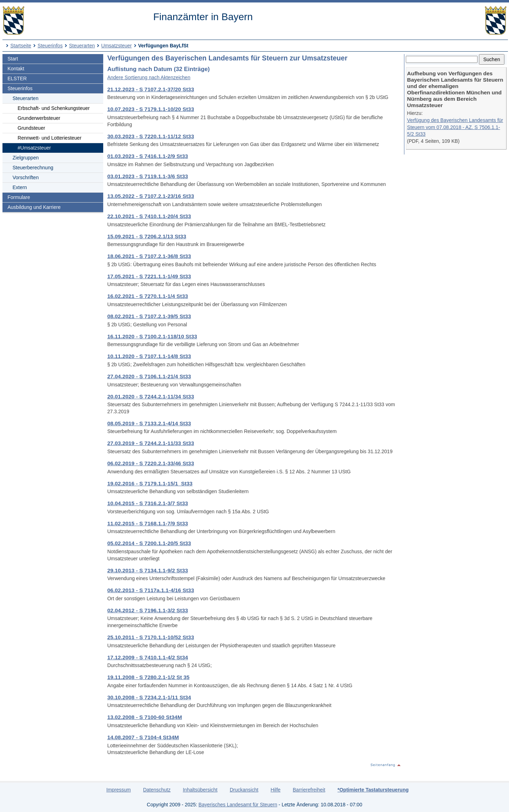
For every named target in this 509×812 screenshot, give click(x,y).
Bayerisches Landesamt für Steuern (238, 805)
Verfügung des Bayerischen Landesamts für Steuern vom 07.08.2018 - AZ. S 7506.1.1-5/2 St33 (455, 127)
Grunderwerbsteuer (39, 118)
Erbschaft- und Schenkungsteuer (54, 108)
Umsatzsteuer (116, 46)
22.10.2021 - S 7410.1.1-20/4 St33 (149, 216)
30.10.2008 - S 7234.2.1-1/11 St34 (149, 697)
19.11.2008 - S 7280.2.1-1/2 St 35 (148, 677)
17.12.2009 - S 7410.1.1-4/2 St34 (147, 657)
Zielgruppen (26, 158)
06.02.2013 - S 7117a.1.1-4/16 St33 (151, 590)
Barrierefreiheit (309, 790)
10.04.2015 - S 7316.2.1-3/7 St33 (147, 503)
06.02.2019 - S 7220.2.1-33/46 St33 (151, 463)
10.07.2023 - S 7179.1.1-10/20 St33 (151, 109)
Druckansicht (244, 790)
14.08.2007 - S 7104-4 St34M (143, 737)
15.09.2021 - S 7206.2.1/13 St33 (147, 236)
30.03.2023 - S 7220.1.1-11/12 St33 (151, 136)
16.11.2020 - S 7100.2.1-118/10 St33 (152, 336)
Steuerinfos (50, 46)
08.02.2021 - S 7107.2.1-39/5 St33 (149, 316)
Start (13, 59)
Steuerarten (82, 46)
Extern (20, 187)
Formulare (19, 197)
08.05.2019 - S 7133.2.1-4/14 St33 (149, 423)
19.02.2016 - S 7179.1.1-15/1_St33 (150, 483)
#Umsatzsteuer (34, 148)
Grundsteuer (31, 128)
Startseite (21, 46)
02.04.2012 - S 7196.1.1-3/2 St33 (147, 610)
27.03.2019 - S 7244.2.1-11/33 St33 (151, 443)
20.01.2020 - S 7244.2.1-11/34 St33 (151, 396)
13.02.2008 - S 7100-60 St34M (144, 717)
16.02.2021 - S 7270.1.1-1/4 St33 (147, 296)
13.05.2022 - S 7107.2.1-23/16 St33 (151, 196)
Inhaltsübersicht (200, 790)
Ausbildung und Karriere (34, 207)
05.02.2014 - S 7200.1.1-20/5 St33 (149, 543)
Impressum (119, 790)
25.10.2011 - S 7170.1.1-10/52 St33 (151, 637)
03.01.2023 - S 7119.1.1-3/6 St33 (147, 176)
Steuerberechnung (33, 168)
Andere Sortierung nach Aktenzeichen (149, 77)
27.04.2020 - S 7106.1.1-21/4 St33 (149, 376)
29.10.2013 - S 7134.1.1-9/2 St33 (147, 570)
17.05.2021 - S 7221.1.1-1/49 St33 (149, 276)
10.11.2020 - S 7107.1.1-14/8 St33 (149, 356)
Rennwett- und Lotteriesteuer (50, 138)
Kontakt (16, 69)
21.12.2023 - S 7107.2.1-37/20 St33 (151, 89)
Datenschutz (157, 790)
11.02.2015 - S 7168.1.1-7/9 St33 (147, 523)
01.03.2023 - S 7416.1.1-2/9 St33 (147, 156)
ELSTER (17, 78)
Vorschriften (26, 177)
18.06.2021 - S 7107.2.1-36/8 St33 (149, 256)
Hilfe (276, 790)
